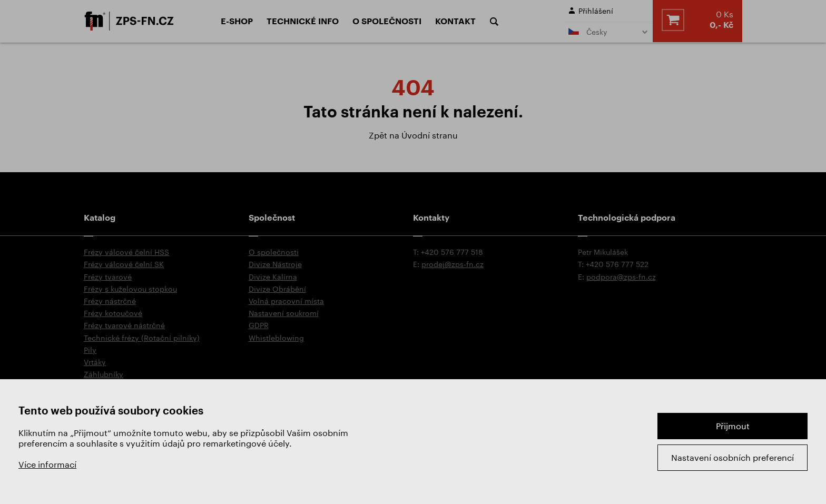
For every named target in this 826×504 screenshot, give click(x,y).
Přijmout (733, 426)
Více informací (47, 464)
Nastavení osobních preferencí (732, 457)
